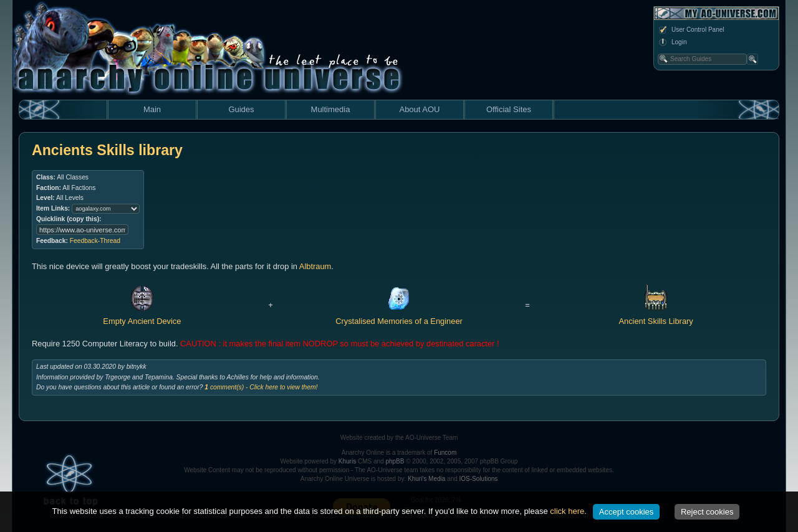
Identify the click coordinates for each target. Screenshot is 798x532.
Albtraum (315, 266)
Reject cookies (707, 512)
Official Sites (509, 109)
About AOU (419, 109)
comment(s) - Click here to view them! (261, 387)
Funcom (445, 453)
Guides (241, 109)
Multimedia (331, 109)
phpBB (395, 461)
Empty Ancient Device (142, 316)
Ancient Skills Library (656, 316)
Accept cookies (626, 512)
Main (152, 109)
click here (567, 511)
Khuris (347, 461)
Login (672, 42)
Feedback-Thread (95, 241)
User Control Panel (691, 30)
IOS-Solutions (479, 479)
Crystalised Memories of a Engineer (399, 316)
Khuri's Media (426, 479)
